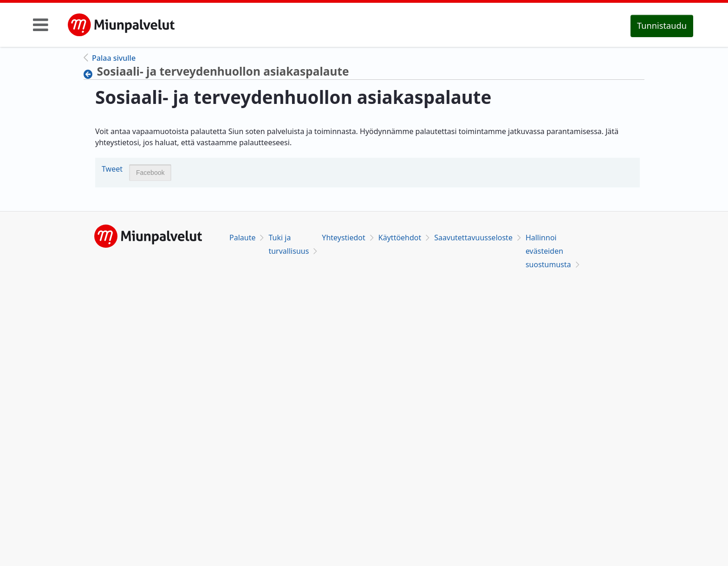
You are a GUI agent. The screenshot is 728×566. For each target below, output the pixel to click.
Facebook (150, 173)
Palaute (242, 238)
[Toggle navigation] (41, 25)
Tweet (112, 169)
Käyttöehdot (400, 238)
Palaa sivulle (114, 58)
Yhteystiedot (343, 238)
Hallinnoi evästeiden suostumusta (548, 251)
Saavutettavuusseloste (473, 238)
